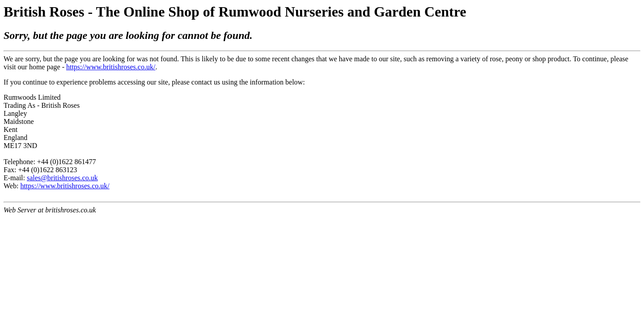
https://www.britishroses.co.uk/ (111, 67)
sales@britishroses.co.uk (62, 178)
